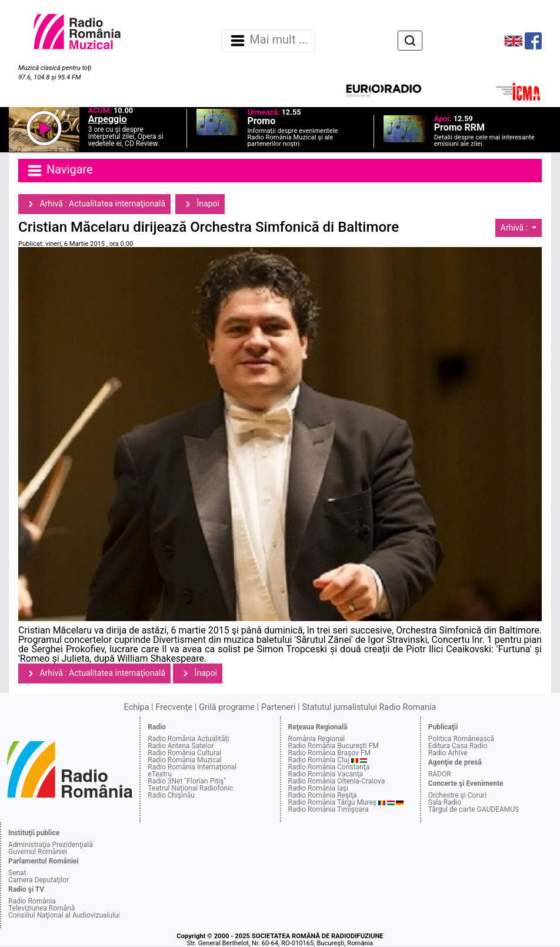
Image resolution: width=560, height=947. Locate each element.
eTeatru (159, 774)
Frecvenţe (174, 707)
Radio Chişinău (171, 795)
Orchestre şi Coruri (457, 795)
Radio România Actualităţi (188, 739)
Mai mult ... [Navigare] (268, 41)
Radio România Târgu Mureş (332, 802)
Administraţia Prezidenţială (51, 845)
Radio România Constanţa (329, 767)
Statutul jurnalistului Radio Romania (369, 707)
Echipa (137, 707)
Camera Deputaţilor (39, 880)
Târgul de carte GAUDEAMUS (474, 809)
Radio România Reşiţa (323, 795)
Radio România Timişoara (329, 809)
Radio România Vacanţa (326, 774)
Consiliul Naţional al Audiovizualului (64, 915)
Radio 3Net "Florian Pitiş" (187, 781)
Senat (17, 873)
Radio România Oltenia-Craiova (337, 781)
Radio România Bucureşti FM (334, 746)
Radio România (32, 901)
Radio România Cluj (319, 760)
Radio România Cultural (184, 753)
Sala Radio (445, 802)
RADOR (440, 774)
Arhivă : (515, 228)
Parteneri (278, 707)
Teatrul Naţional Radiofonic (190, 788)
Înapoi (200, 204)
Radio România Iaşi (319, 788)
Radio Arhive (448, 753)
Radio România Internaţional (192, 767)
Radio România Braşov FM (329, 753)
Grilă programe (227, 707)
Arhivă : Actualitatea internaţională (94, 204)
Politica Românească (461, 739)
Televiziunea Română (41, 908)
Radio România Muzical (184, 760)
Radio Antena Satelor (181, 746)
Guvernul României (38, 852)
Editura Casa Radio (458, 746)
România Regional (317, 739)
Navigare (59, 171)
